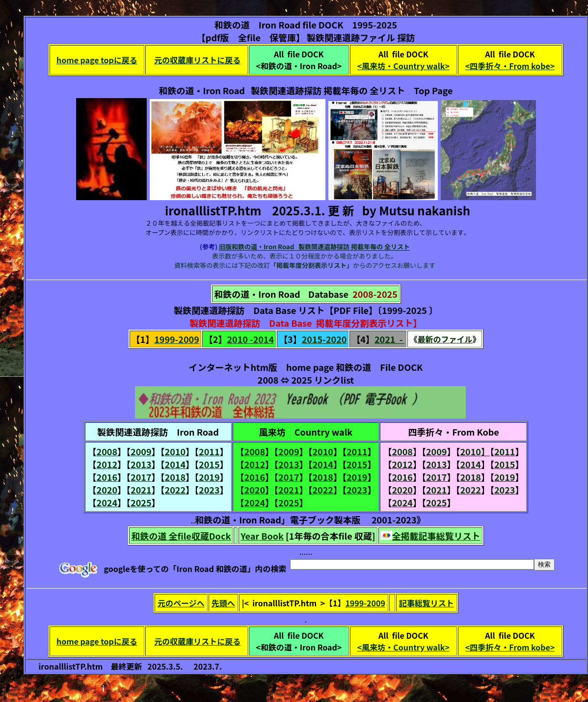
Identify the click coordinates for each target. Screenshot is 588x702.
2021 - (389, 339)
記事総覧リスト (427, 603)
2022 (175, 490)
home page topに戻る (97, 60)
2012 (107, 464)
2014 (175, 464)
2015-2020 (324, 339)
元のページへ (181, 603)
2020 (107, 490)
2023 (209, 490)
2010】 (475, 451)
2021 (141, 490)
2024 (107, 502)
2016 (107, 477)
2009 (141, 451)
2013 (141, 464)
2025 (141, 502)
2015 (209, 464)
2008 (107, 451)
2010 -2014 (250, 339)
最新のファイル (445, 339)
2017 (141, 477)
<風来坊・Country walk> (403, 66)
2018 (175, 477)
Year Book (262, 536)
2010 (175, 451)
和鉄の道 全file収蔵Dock (181, 536)
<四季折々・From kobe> (510, 66)
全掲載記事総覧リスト (436, 536)
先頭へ (223, 603)
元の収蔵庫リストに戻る (197, 60)
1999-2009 (177, 339)
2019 (209, 477)
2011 (209, 451)
